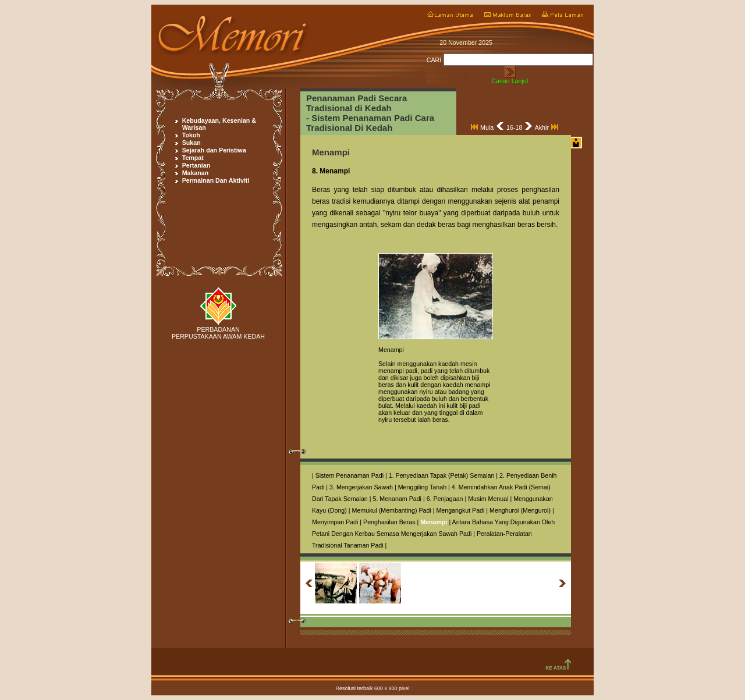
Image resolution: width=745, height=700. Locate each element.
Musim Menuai (488, 499)
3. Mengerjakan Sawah (361, 487)
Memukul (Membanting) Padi (392, 510)
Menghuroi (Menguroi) (520, 510)
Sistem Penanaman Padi (350, 475)
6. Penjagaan (445, 499)
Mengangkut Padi (460, 510)
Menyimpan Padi (335, 522)
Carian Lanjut (510, 81)
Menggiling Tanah (422, 487)
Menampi (434, 522)
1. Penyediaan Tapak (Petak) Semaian (442, 475)
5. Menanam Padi (397, 499)
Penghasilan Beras (389, 522)
